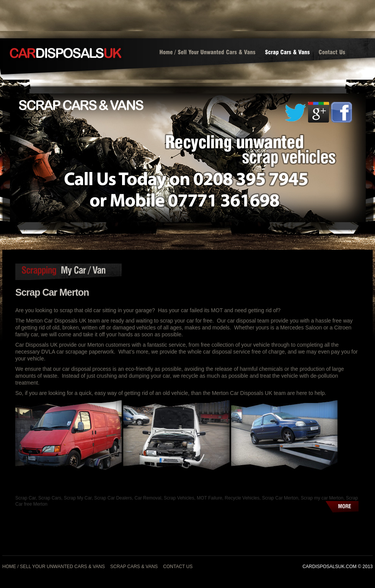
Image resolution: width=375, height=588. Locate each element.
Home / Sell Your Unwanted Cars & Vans (54, 567)
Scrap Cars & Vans (134, 567)
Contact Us (178, 567)
